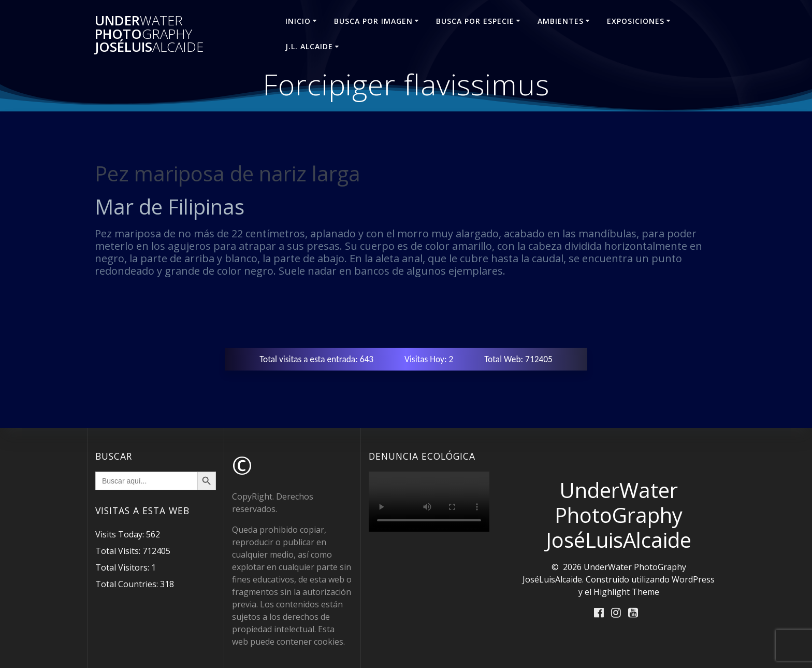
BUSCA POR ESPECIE (475, 21)
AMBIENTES (561, 21)
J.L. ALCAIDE (309, 46)
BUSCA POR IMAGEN (373, 21)
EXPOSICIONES (636, 21)
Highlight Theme (626, 592)
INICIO (298, 21)
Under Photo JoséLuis (149, 34)
